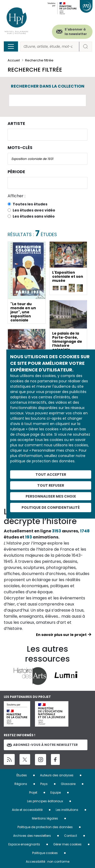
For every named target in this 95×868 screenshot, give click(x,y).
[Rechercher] (50, 47)
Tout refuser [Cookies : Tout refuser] (51, 485)
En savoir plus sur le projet (61, 635)
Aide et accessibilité (27, 810)
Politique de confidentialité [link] (51, 507)
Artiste (16, 124)
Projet (33, 792)
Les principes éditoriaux (45, 801)
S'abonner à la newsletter (76, 32)
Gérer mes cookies (67, 844)
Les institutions (67, 810)
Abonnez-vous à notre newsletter (42, 745)
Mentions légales (45, 818)
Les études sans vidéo (34, 216)
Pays (44, 784)
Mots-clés (20, 148)
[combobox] (48, 135)
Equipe (56, 792)
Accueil (14, 60)
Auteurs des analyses (57, 775)
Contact (71, 836)
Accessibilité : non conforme (48, 862)
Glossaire (68, 784)
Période (16, 172)
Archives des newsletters (32, 836)
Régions (21, 784)
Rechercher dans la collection (48, 86)
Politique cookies (45, 853)
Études (22, 775)
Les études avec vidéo (34, 210)
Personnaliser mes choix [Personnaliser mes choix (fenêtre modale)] (51, 496)
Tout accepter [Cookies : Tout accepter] (51, 474)
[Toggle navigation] (11, 46)
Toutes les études (30, 204)
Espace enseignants (24, 844)
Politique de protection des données (45, 827)
